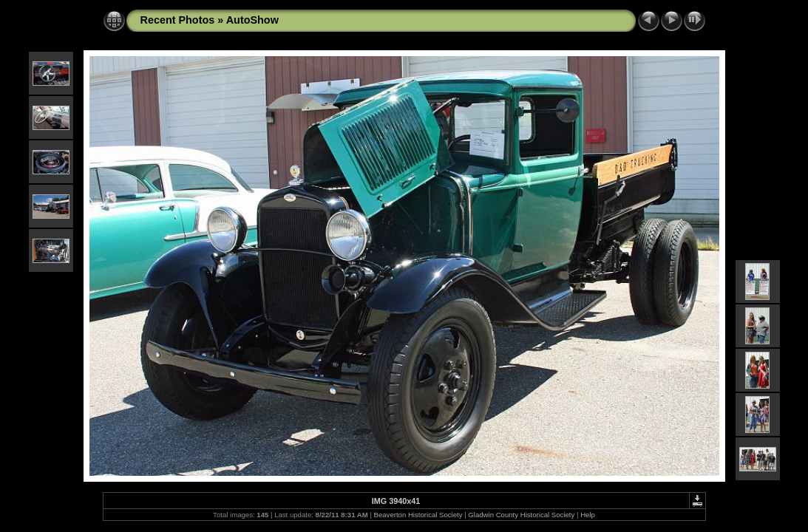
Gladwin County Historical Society (521, 515)
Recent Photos (178, 20)
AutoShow (252, 20)
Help (588, 515)
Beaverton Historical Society (418, 515)
